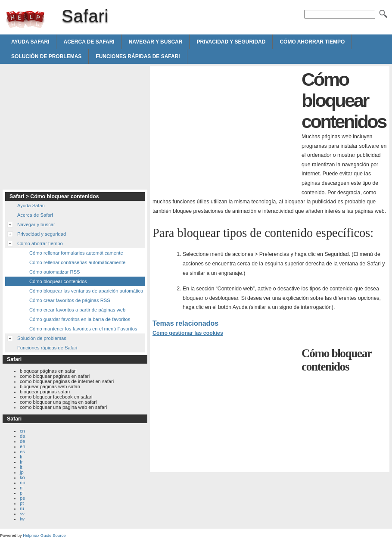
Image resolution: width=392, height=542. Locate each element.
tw (22, 519)
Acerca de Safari (89, 42)
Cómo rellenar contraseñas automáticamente (77, 262)
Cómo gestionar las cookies (188, 333)
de (22, 441)
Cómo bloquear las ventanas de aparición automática (86, 291)
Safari (25, 19)
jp (22, 472)
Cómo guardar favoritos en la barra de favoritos (80, 319)
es (22, 452)
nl (22, 488)
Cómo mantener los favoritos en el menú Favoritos (83, 329)
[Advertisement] (225, 129)
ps (22, 498)
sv (22, 514)
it (21, 467)
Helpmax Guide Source (44, 535)
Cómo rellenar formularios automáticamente (76, 253)
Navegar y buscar (156, 42)
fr (21, 462)
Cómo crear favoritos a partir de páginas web (77, 310)
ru (22, 508)
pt (22, 503)
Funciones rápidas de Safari (138, 56)
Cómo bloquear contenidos (58, 281)
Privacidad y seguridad (231, 42)
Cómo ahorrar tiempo (312, 42)
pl (22, 493)
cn (22, 431)
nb (22, 483)
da (22, 436)
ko (22, 477)
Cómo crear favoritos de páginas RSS (70, 300)
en (22, 446)
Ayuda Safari (30, 42)
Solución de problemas (46, 56)
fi (21, 457)
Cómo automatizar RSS (55, 272)
